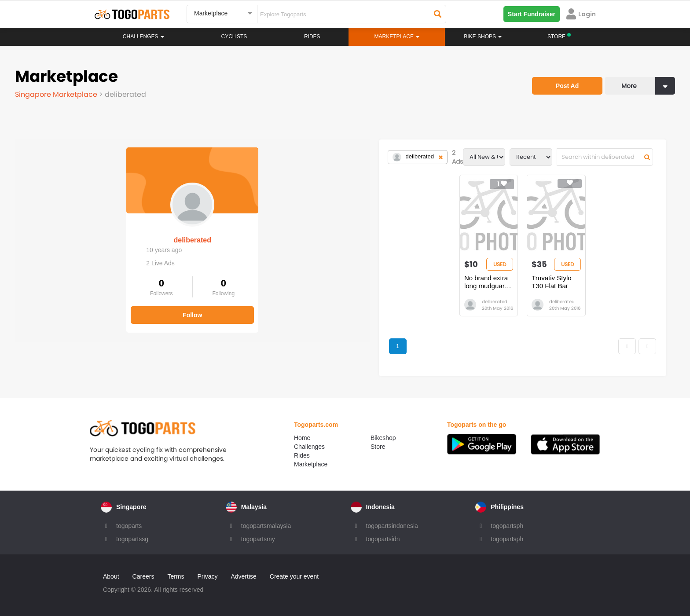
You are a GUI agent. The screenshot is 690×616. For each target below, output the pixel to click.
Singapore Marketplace (57, 94)
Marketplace (311, 464)
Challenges (143, 37)
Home (302, 438)
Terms (176, 576)
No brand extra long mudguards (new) (343, 282)
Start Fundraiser (532, 14)
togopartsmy (258, 539)
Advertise (243, 576)
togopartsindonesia (392, 526)
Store (378, 447)
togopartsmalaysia (266, 526)
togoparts (129, 526)
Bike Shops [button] (483, 37)
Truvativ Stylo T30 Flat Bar (459, 278)
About (111, 576)
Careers (143, 576)
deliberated (81, 232)
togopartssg (132, 539)
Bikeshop (383, 438)
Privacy (208, 576)
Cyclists (234, 37)
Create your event (294, 576)
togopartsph (507, 526)
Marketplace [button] (397, 37)
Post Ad (567, 86)
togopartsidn (383, 539)
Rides (312, 37)
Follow (81, 307)
